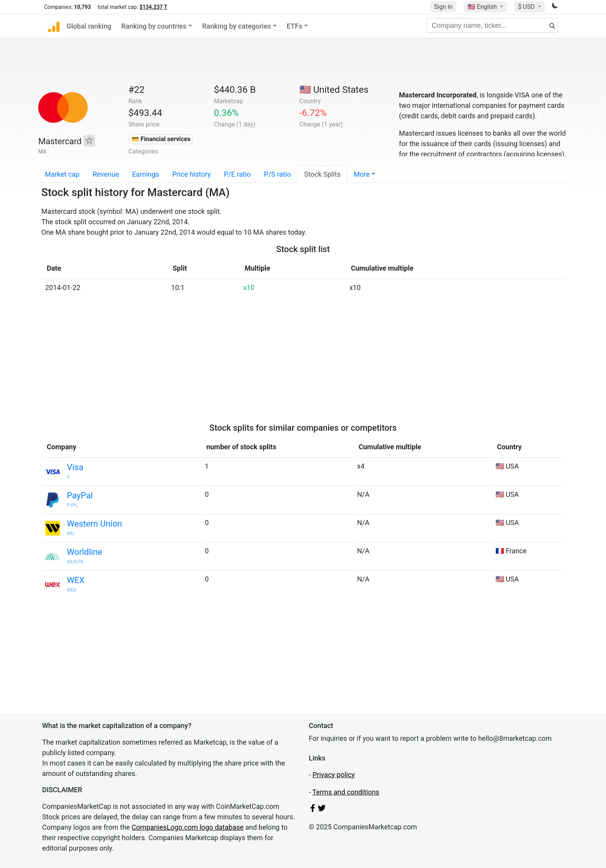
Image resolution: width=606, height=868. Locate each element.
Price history (192, 174)
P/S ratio (277, 174)
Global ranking (89, 26)
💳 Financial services (161, 139)
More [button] (362, 174)
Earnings (146, 174)
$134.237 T (153, 7)
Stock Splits (322, 174)
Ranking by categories (237, 26)
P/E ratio (237, 174)
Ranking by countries (154, 26)
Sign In (443, 7)
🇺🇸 (483, 7)
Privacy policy (334, 775)
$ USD (527, 7)
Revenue (106, 174)
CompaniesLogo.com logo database (188, 827)
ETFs (295, 26)
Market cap (62, 174)
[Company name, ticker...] (492, 26)
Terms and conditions (346, 792)
